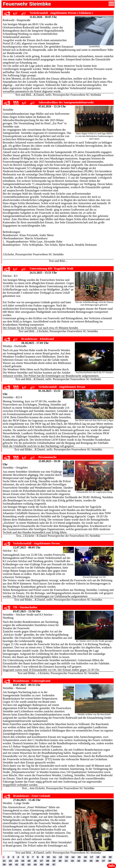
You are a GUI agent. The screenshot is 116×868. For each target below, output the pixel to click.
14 (73, 857)
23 (17, 861)
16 (85, 857)
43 (29, 865)
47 (54, 865)
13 (67, 857)
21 (4, 861)
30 (60, 861)
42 (23, 865)
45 (41, 865)
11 (54, 857)
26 (35, 861)
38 (110, 861)
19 (104, 857)
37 (103, 861)
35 (91, 861)
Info (112, 866)
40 (10, 865)
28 (48, 861)
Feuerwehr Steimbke (27, 4)
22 (10, 861)
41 (17, 865)
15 (79, 857)
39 (4, 865)
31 (66, 861)
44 (35, 865)
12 (60, 857)
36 (97, 861)
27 (41, 861)
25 (29, 861)
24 (23, 861)
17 (92, 857)
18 (98, 857)
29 (54, 861)
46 (48, 865)
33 (79, 861)
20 (110, 857)
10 (48, 857)
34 (85, 861)
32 (72, 861)
